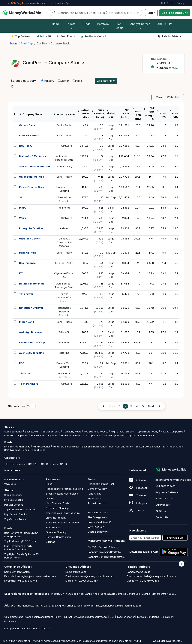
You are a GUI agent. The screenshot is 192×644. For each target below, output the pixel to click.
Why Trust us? (96, 527)
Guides (50, 498)
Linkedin (138, 480)
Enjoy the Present (56, 518)
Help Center (167, 3)
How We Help (53, 527)
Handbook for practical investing (64, 489)
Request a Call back (167, 492)
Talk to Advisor (169, 36)
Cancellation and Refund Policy (43, 617)
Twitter (137, 510)
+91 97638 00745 (27, 581)
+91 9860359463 (165, 486)
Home (56, 24)
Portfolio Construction (58, 537)
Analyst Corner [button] (140, 24)
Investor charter (126, 617)
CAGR (44, 464)
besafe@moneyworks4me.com (173, 480)
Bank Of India (28, 253)
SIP (6, 464)
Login (151, 13)
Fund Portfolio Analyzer (66, 447)
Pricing (180, 3)
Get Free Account (175, 13)
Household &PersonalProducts (64, 311)
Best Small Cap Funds (94, 447)
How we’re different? (100, 522)
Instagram (138, 503)
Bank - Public (64, 125)
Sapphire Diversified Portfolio (104, 552)
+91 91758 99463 (149, 581)
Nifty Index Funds (173, 447)
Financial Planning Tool (101, 484)
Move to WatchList (168, 97)
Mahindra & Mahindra (32, 156)
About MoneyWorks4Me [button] (168, 641)
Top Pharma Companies (141, 435)
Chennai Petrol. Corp (32, 342)
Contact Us (162, 517)
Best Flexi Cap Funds (121, 447)
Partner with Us (164, 498)
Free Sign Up (175, 538)
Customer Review (98, 532)
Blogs (49, 484)
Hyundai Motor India (32, 284)
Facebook (138, 488)
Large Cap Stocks (114, 435)
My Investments (14, 479)
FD (12, 464)
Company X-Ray (97, 489)
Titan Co (24, 373)
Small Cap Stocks (71, 435)
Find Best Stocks (14, 500)
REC (22, 363)
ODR (112, 617)
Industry (48, 81)
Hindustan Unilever (31, 308)
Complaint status (14, 617)
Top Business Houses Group (20, 509)
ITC (21, 273)
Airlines (64, 228)
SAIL (22, 197)
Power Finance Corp (31, 187)
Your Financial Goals (58, 503)
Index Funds (38, 450)
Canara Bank (27, 125)
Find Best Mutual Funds (17, 447)
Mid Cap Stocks (92, 435)
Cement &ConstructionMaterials (64, 242)
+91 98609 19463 (87, 581)
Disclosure (10, 621)
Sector (63, 81)
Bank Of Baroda (29, 135)
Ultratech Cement (30, 239)
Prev (112, 406)
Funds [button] (86, 24)
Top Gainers (21, 36)
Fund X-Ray (95, 494)
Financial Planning (56, 532)
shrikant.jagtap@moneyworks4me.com (33, 576)
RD (31, 464)
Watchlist (10, 484)
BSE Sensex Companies (44, 435)
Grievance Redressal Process (91, 617)
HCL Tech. (25, 146)
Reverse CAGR (58, 464)
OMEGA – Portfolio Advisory (103, 547)
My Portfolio (94, 498)
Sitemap (51, 542)
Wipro (23, 218)
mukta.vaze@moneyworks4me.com (93, 576)
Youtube (138, 495)
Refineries (64, 208)
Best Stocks (32, 432)
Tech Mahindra (28, 384)
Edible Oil (64, 332)
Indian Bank (26, 322)
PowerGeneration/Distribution (64, 298)
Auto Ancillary (64, 166)
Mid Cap (111, 197)
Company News (72, 432)
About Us (161, 511)
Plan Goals (119, 26)
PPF (37, 464)
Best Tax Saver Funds (17, 450)
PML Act (67, 617)
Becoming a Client (98, 512)
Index (77, 81)
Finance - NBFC (64, 263)
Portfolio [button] (103, 24)
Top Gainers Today (147, 432)
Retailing (64, 353)
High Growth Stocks (122, 432)
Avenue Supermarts (31, 353)
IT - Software (64, 146)
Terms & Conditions (148, 617)
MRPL (23, 208)
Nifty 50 (44, 36)
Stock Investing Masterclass (62, 494)
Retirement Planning (57, 508)
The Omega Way (97, 517)
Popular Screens (51, 432)
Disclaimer (167, 617)
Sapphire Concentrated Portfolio (106, 557)
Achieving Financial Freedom (62, 522)
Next (151, 406)
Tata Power (26, 294)
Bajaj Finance (27, 263)
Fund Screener (42, 447)
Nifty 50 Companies (172, 432)
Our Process (162, 505)
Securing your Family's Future (63, 513)
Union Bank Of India (31, 177)
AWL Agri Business (31, 332)
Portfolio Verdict (93, 36)
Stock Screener (13, 432)
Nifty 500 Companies (16, 435)
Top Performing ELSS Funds (20, 541)
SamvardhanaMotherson (34, 166)
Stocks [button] (71, 24)
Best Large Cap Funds (148, 447)
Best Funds (66, 36)
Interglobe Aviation (31, 228)
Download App (61, 3)
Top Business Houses (96, 432)
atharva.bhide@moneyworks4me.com (155, 576)
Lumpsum (21, 464)
